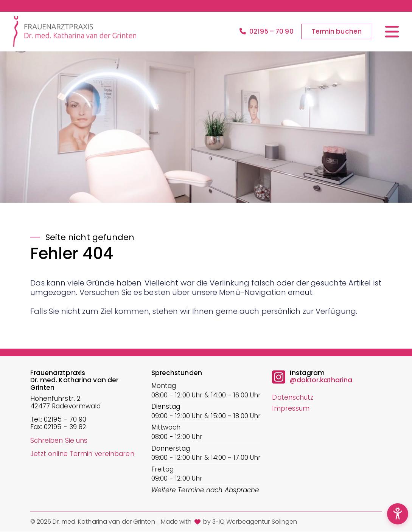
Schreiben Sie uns (59, 440)
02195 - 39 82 (65, 427)
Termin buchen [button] (337, 31)
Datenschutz (293, 397)
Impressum (291, 408)
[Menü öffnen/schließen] (392, 32)
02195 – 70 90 (266, 32)
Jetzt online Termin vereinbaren (82, 454)
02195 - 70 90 (65, 420)
